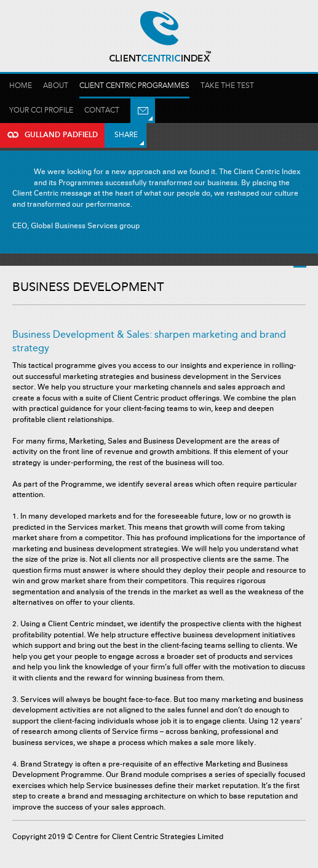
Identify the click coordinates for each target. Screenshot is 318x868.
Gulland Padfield (159, 37)
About (56, 86)
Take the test (227, 86)
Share (126, 135)
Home (21, 86)
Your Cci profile (41, 110)
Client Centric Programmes (134, 86)
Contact (102, 110)
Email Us (143, 111)
